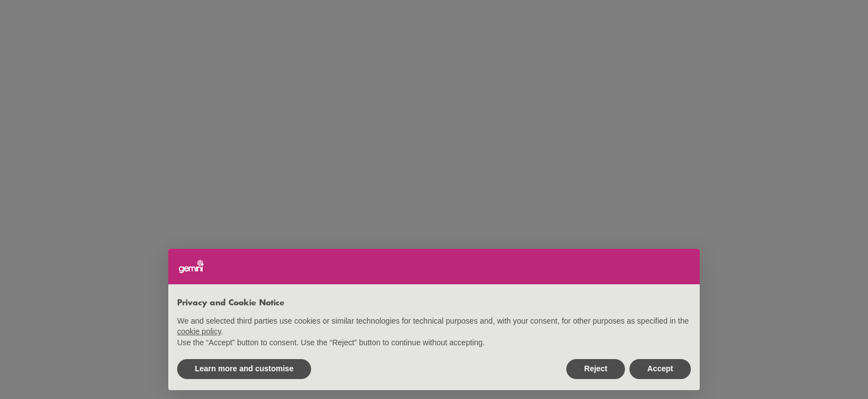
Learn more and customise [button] (244, 369)
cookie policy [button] (199, 331)
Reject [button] (596, 369)
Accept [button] (660, 369)
